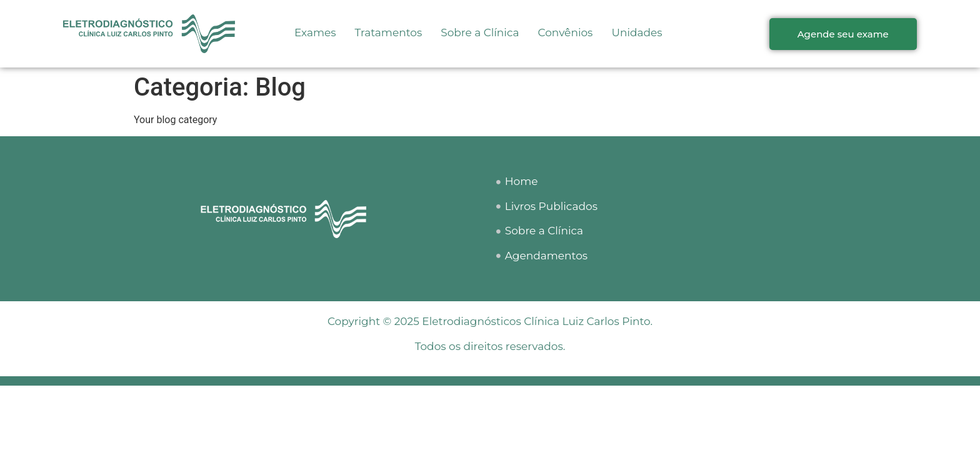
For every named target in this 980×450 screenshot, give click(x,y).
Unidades (637, 32)
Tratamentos (389, 32)
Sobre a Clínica (480, 32)
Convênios (566, 32)
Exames (315, 32)
